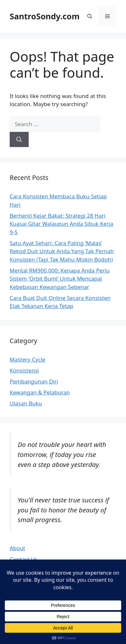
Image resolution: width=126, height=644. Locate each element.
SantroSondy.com (45, 16)
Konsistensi (24, 370)
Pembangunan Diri (34, 381)
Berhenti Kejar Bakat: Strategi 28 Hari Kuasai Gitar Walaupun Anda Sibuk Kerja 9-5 (61, 224)
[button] (90, 16)
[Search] (19, 140)
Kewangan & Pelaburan (40, 392)
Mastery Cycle (27, 359)
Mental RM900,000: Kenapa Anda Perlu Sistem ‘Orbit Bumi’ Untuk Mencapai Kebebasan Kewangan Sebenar (60, 279)
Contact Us (24, 559)
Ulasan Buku (26, 403)
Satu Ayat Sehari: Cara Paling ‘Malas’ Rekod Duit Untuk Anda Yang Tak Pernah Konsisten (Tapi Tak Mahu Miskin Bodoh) (62, 251)
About (17, 548)
